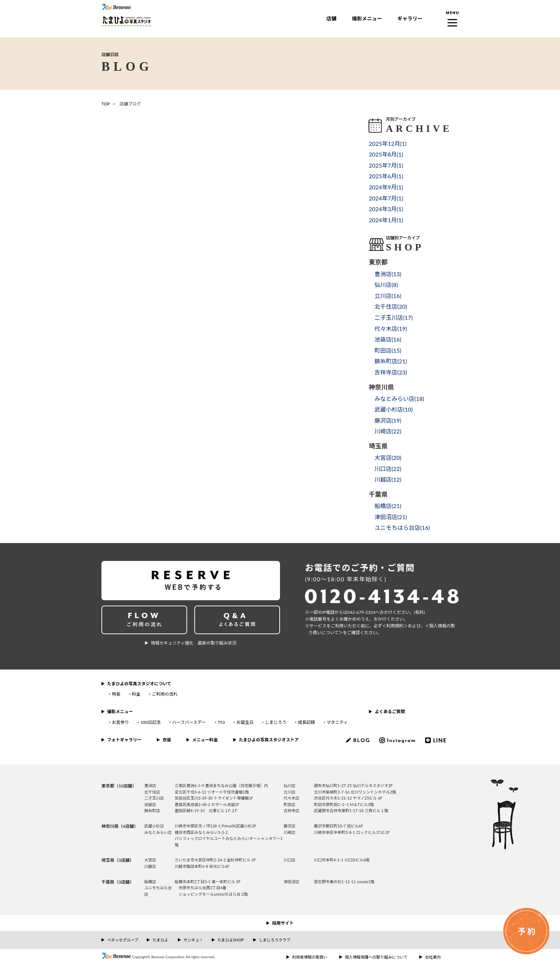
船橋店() (388, 506)
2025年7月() (386, 165)
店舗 (331, 18)
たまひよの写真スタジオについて (139, 684)
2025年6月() (386, 176)
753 (221, 722)
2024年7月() (386, 198)
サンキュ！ (193, 940)
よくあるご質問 (390, 712)
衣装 (167, 740)
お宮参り (120, 722)
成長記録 (306, 722)
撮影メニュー (367, 18)
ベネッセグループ (123, 940)
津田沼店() (391, 517)
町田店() (388, 350)
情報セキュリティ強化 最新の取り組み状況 (193, 643)
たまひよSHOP (231, 940)
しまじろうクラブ (275, 940)
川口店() (388, 469)
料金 (136, 694)
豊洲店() (388, 274)
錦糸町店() (391, 361)
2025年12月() (387, 143)
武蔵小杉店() (393, 409)
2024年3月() (386, 209)
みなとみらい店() (399, 399)
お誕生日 (245, 722)
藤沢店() (388, 420)
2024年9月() (386, 187)
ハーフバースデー (189, 722)
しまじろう (276, 722)
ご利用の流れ (165, 694)
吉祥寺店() (391, 372)
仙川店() (386, 285)
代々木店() (391, 329)
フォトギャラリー (124, 740)
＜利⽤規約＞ (395, 626)
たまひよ (160, 940)
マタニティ (337, 722)
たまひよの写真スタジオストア (269, 740)
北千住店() (391, 306)
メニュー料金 (205, 740)
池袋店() (388, 339)
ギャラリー (410, 18)
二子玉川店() (393, 317)
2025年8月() (386, 154)
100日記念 (151, 722)
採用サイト (283, 923)
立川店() (388, 296)
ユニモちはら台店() (402, 528)
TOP (106, 104)
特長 (116, 694)
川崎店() (388, 431)
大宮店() (388, 457)
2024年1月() (386, 220)
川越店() (388, 479)
